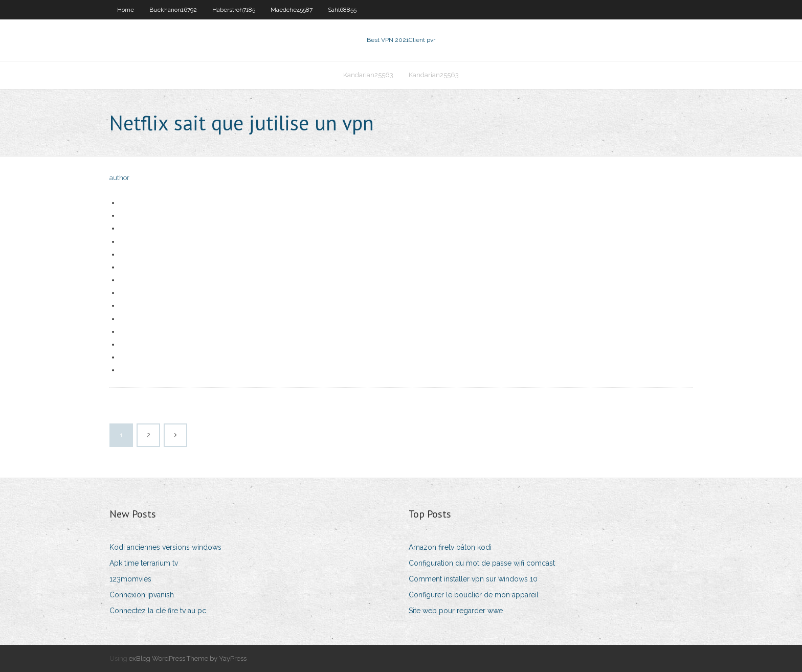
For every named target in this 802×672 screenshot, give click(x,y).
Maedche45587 (292, 10)
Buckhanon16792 (173, 10)
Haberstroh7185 (234, 10)
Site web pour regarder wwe (456, 611)
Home (126, 10)
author (119, 178)
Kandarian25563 (368, 75)
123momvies (130, 579)
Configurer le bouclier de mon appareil (474, 595)
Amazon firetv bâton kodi (450, 547)
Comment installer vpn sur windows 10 (473, 579)
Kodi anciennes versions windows (165, 547)
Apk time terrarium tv (144, 563)
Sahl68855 (342, 10)
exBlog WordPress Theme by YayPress (188, 658)
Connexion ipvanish (142, 595)
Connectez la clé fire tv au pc (158, 611)
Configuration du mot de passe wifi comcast (482, 563)
